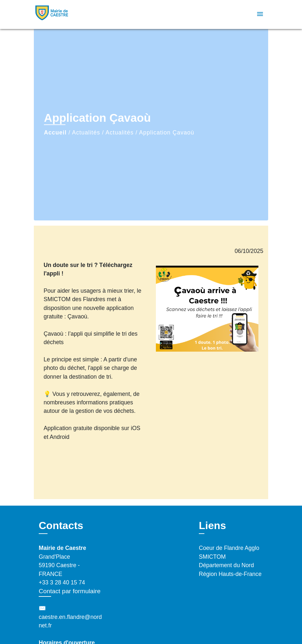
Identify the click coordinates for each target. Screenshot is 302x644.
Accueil (55, 133)
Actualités (86, 133)
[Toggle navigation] (260, 14)
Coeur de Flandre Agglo (229, 548)
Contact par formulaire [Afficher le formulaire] (70, 591)
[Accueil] (75, 14)
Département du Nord (226, 565)
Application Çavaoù (167, 133)
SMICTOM (212, 557)
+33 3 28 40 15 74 (62, 582)
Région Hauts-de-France (230, 574)
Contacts (61, 525)
